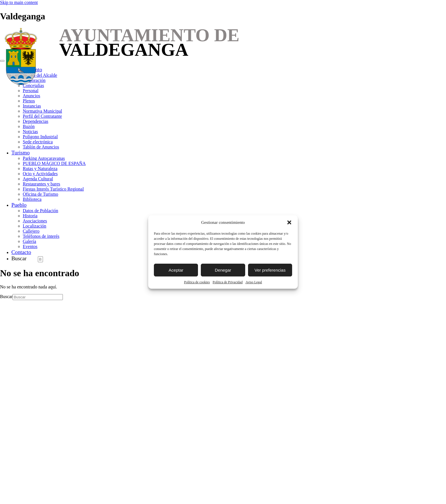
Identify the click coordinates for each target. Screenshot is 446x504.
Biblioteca (32, 199)
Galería (29, 241)
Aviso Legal (254, 282)
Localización (35, 226)
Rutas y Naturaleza (40, 169)
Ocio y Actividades (40, 174)
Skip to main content (19, 2)
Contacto (21, 252)
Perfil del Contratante (42, 116)
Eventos (30, 246)
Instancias (32, 106)
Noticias (30, 132)
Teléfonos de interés (41, 236)
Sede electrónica (38, 142)
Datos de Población (40, 211)
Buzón (29, 126)
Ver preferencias (270, 270)
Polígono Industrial (40, 137)
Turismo (20, 153)
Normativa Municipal (42, 111)
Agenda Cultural (38, 179)
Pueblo (19, 205)
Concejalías (33, 85)
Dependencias (36, 121)
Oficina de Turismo (40, 194)
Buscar (19, 258)
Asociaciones (35, 221)
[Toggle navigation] (2, 61)
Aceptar (176, 270)
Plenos (29, 101)
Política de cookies (197, 282)
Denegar (223, 270)
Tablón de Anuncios (41, 147)
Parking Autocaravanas (44, 158)
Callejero (31, 231)
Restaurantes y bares (42, 184)
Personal (31, 91)
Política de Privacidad (228, 282)
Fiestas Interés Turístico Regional (53, 189)
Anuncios (31, 96)
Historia (30, 216)
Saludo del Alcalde (40, 75)
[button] (289, 222)
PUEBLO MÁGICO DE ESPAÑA (54, 163)
